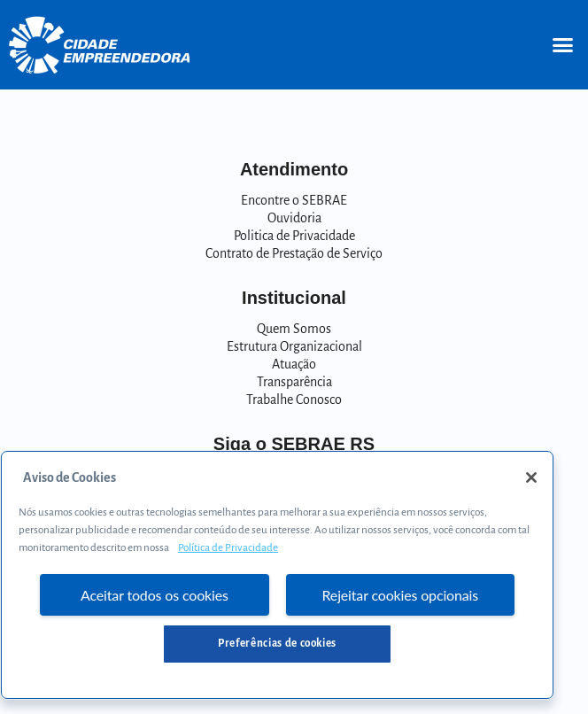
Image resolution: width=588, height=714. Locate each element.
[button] (562, 45)
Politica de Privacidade (294, 236)
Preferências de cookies (277, 644)
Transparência (294, 382)
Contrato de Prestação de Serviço (294, 253)
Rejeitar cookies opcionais (401, 595)
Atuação (294, 364)
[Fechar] (531, 477)
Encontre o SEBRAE (294, 200)
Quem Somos (294, 329)
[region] (277, 575)
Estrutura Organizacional (294, 346)
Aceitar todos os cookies (155, 595)
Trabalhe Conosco (294, 400)
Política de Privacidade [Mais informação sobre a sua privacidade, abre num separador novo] (228, 548)
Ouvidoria (294, 218)
